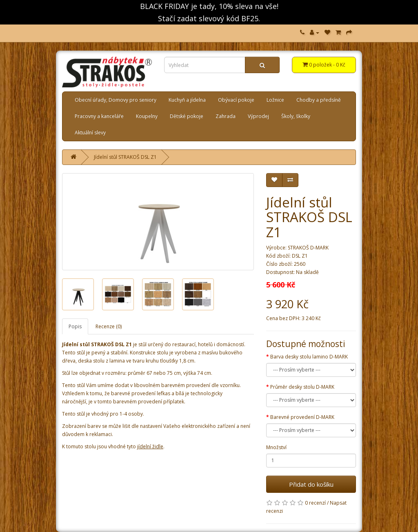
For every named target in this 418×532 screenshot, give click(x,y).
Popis (75, 326)
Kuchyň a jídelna (187, 100)
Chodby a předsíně (319, 100)
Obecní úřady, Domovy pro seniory (116, 100)
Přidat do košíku (311, 484)
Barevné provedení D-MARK (302, 417)
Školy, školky (296, 116)
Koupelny (147, 116)
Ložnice (275, 100)
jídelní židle (150, 446)
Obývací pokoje (236, 100)
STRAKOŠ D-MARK (308, 248)
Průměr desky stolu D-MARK (302, 387)
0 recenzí (315, 503)
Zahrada (226, 116)
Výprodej (258, 116)
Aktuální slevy (90, 132)
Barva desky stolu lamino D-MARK (309, 357)
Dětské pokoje (187, 116)
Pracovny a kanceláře (99, 116)
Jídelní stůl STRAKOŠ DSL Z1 (125, 157)
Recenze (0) (109, 326)
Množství (276, 447)
